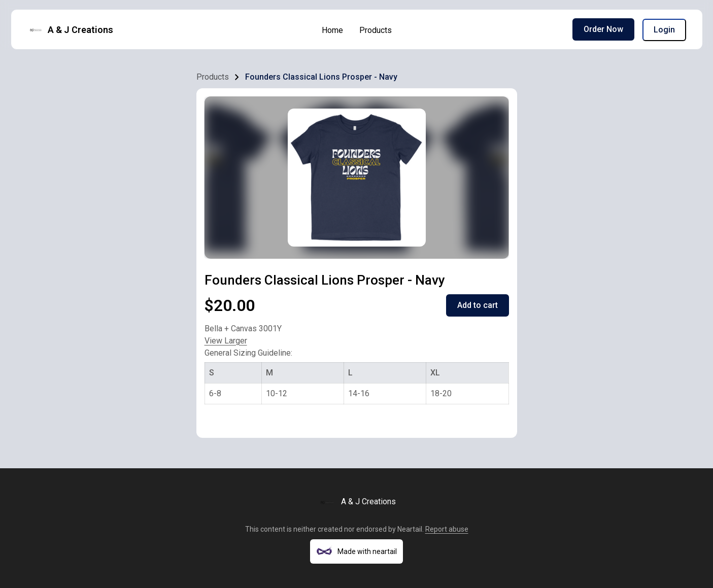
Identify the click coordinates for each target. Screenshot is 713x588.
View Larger (226, 341)
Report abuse (447, 529)
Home (332, 30)
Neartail (410, 529)
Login (664, 30)
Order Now (603, 29)
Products (376, 30)
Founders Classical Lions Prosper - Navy (321, 77)
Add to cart (478, 305)
